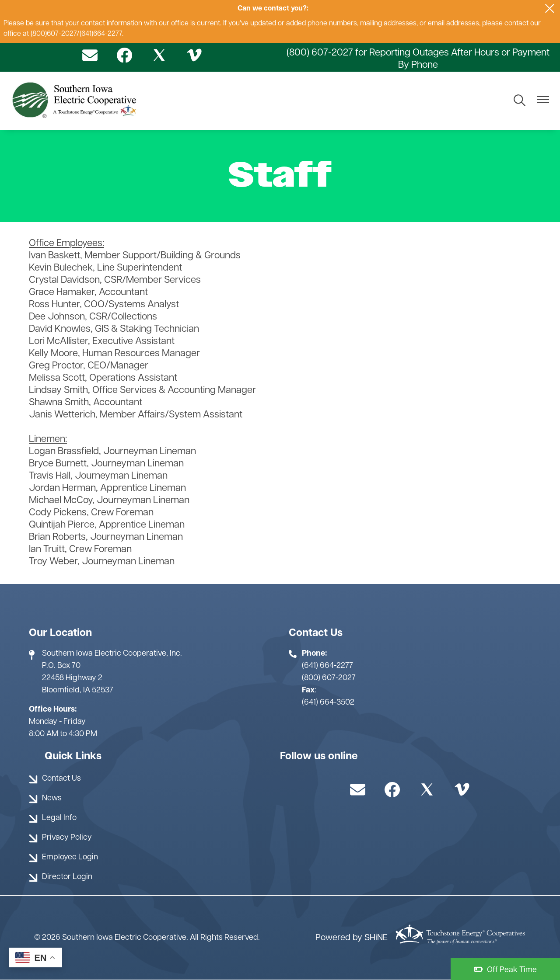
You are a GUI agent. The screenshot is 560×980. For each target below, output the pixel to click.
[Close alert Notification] (550, 9)
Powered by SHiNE (352, 938)
